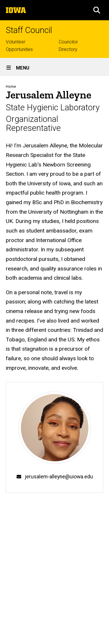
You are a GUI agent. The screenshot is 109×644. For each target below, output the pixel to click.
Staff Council (29, 30)
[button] (97, 10)
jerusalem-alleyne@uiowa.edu (59, 477)
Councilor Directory (68, 46)
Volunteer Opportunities (19, 46)
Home (11, 86)
